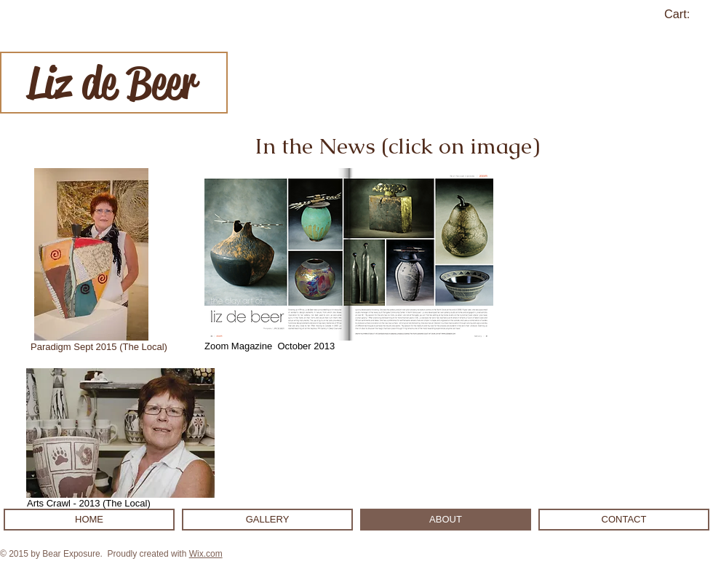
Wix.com (206, 554)
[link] (686, 14)
